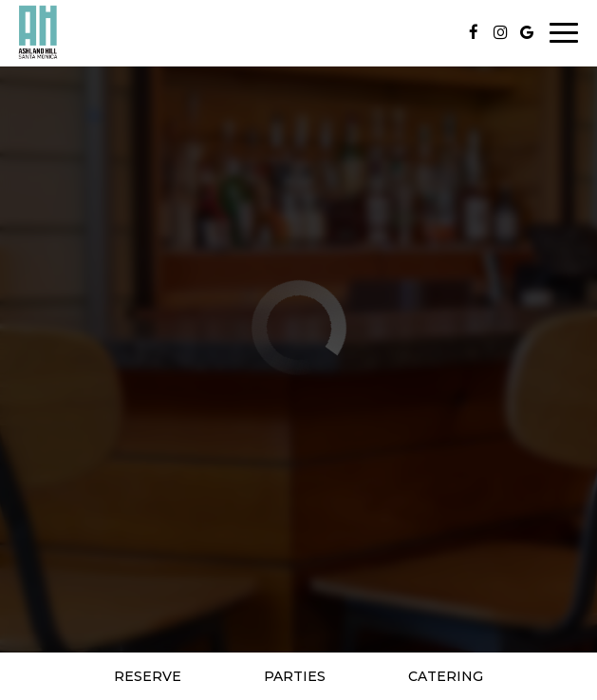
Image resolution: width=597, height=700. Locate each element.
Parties (295, 676)
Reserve (148, 676)
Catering (446, 676)
